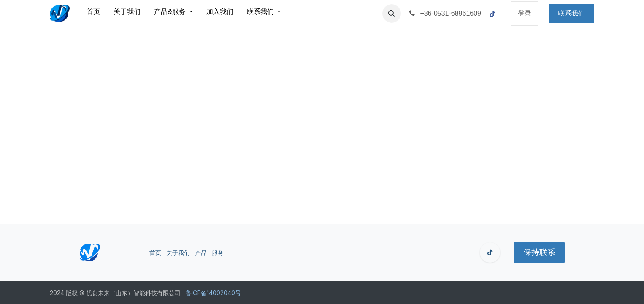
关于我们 (178, 253)
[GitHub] (490, 252)
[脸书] (492, 14)
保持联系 (539, 252)
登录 (525, 13)
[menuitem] (93, 14)
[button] (392, 14)
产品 (201, 253)
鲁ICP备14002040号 (213, 293)
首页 (155, 253)
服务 (218, 253)
